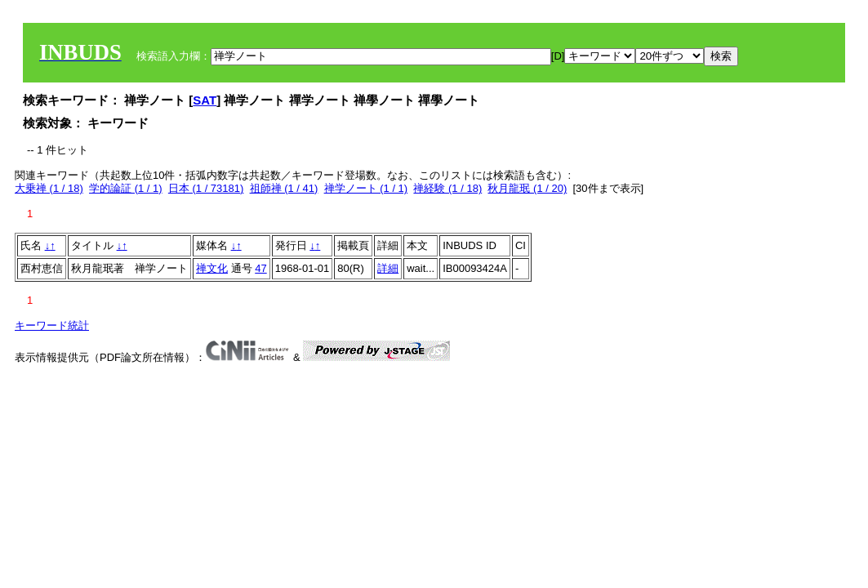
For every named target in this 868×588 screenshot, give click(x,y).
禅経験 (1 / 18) (447, 188)
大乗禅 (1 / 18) (49, 188)
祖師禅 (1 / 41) (284, 188)
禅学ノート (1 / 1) (366, 188)
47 (260, 268)
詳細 (388, 268)
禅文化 (212, 268)
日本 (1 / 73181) (206, 188)
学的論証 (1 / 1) (126, 188)
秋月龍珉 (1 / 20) (527, 188)
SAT (205, 100)
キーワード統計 (52, 325)
